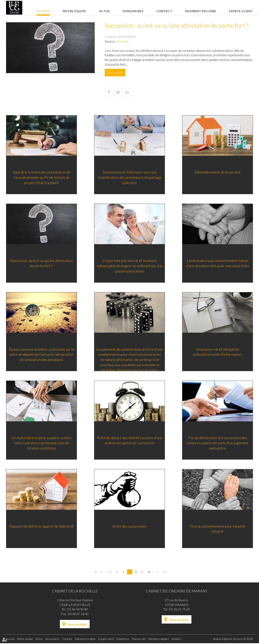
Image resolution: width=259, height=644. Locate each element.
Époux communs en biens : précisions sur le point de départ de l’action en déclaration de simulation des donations (42, 355)
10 (149, 573)
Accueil (43, 11)
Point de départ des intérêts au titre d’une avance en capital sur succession (130, 441)
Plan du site (139, 640)
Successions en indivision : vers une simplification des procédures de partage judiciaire (130, 177)
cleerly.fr (123, 41)
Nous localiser (77, 625)
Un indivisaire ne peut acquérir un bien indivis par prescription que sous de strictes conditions (42, 443)
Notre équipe (75, 11)
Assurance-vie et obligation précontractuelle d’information (218, 352)
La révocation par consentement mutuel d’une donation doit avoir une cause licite (218, 263)
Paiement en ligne (201, 11)
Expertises (123, 640)
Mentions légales (159, 640)
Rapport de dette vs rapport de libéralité (42, 527)
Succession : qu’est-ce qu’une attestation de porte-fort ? (41, 263)
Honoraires (133, 11)
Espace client (241, 11)
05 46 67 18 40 (78, 615)
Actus (105, 11)
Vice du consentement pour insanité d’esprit (218, 529)
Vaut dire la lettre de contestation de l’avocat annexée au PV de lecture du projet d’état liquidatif (42, 177)
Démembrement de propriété (218, 172)
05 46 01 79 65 (179, 610)
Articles (176, 640)
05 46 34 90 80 (78, 610)
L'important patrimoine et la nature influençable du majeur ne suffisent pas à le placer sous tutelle (130, 266)
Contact (164, 11)
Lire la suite (115, 72)
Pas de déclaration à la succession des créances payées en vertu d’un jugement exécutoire (218, 443)
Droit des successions (129, 527)
